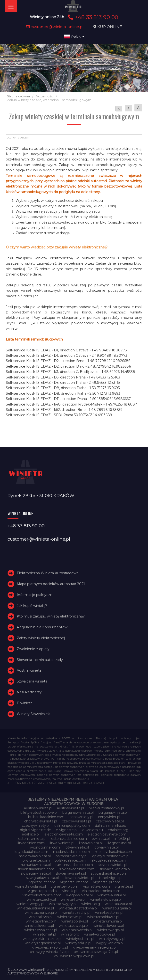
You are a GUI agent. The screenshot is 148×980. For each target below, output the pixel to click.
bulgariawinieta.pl (113, 813)
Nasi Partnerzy (29, 692)
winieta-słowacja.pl (106, 900)
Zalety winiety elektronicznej (41, 638)
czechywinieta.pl (110, 821)
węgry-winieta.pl (110, 943)
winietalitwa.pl (41, 917)
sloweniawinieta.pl (71, 873)
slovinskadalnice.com (77, 869)
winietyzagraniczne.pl (43, 943)
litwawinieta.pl (91, 843)
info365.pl (122, 839)
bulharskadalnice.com (46, 817)
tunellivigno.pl (111, 878)
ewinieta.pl (101, 839)
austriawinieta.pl (70, 808)
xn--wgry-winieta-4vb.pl (50, 952)
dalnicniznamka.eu (111, 826)
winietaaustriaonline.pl (35, 908)
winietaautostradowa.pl (78, 908)
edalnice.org (118, 830)
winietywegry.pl (112, 939)
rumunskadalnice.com (74, 865)
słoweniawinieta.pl (79, 878)
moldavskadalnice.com (114, 852)
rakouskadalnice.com (108, 860)
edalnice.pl (31, 834)
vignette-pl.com (107, 882)
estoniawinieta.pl (32, 839)
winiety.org (70, 934)
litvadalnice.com (31, 843)
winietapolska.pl (75, 921)
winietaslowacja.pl (74, 926)
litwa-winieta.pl (62, 843)
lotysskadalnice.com (31, 852)
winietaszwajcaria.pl (41, 930)
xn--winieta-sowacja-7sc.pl (96, 952)
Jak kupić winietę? (32, 606)
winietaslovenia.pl (39, 926)
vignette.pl (124, 886)
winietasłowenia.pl (77, 930)
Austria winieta (29, 670)
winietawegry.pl (111, 930)
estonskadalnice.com (69, 839)
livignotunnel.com (45, 847)
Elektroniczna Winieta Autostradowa (48, 573)
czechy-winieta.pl (76, 821)
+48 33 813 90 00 (92, 17)
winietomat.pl (45, 934)
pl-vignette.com (36, 860)
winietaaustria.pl (118, 904)
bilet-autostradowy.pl (106, 808)
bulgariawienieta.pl (78, 813)
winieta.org (91, 904)
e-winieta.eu (93, 830)
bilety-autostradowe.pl (39, 813)
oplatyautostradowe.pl (111, 856)
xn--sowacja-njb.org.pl (50, 947)
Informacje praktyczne (36, 595)
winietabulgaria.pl (117, 908)
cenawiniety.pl (81, 817)
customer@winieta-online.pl (55, 27)
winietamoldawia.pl (103, 917)
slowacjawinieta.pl (36, 873)
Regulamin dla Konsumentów (42, 627)
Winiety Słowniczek (33, 714)
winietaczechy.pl (76, 913)
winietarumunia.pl (108, 921)
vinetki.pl (70, 891)
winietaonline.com (41, 921)
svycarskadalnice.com (109, 873)
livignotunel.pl (119, 843)
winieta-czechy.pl (41, 900)
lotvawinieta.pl (77, 847)
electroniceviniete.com (107, 834)
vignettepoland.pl (43, 891)
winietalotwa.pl (70, 917)
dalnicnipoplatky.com (72, 826)
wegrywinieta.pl (79, 895)
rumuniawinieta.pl (36, 865)
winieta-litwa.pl (73, 900)
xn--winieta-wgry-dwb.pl (74, 956)
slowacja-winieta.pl (115, 869)
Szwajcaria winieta (32, 681)
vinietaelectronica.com (101, 891)
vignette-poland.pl (30, 886)
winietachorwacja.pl (41, 913)
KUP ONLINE (110, 27)
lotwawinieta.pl (106, 847)
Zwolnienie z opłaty (33, 649)
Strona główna (18, 96)
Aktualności (45, 96)
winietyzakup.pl (78, 943)
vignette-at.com (41, 882)
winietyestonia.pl (80, 939)
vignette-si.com (97, 886)
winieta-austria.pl (112, 895)
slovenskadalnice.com (36, 869)
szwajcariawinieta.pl (42, 878)
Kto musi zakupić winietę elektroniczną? (51, 616)
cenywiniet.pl (109, 817)
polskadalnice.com (70, 860)
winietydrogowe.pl (100, 934)
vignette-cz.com (74, 882)
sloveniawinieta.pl (112, 865)
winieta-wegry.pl (30, 904)
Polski (74, 36)
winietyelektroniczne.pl (42, 939)
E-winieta (25, 703)
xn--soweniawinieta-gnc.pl (95, 947)
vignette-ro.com (65, 886)
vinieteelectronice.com (42, 895)
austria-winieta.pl (38, 808)
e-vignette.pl (67, 830)
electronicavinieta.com (64, 834)
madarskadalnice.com (72, 852)
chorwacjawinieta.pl (41, 821)
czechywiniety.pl (36, 826)
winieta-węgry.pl (63, 904)
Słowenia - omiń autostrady (40, 660)
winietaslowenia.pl (109, 926)
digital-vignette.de (35, 830)
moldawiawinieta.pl (35, 856)
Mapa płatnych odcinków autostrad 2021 (51, 584)
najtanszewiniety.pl (71, 856)
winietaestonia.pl (109, 913)
